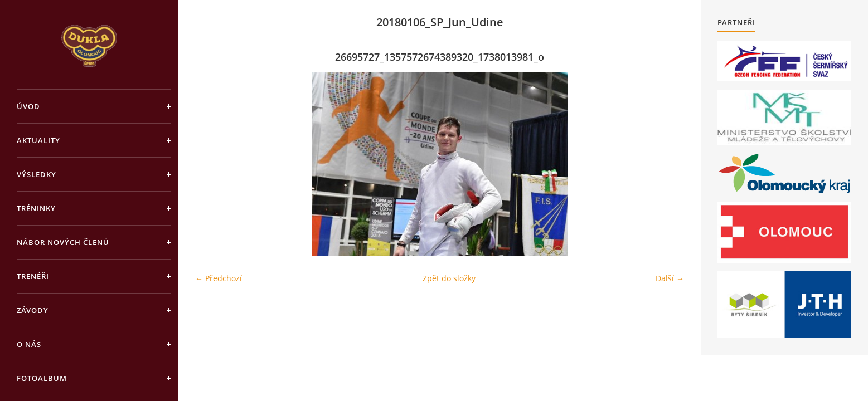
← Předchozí (219, 278)
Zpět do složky (449, 278)
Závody (33, 310)
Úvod (28, 106)
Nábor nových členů (63, 242)
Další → (670, 278)
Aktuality (38, 140)
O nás (29, 344)
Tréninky (36, 208)
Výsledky (37, 174)
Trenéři (33, 276)
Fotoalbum (42, 378)
